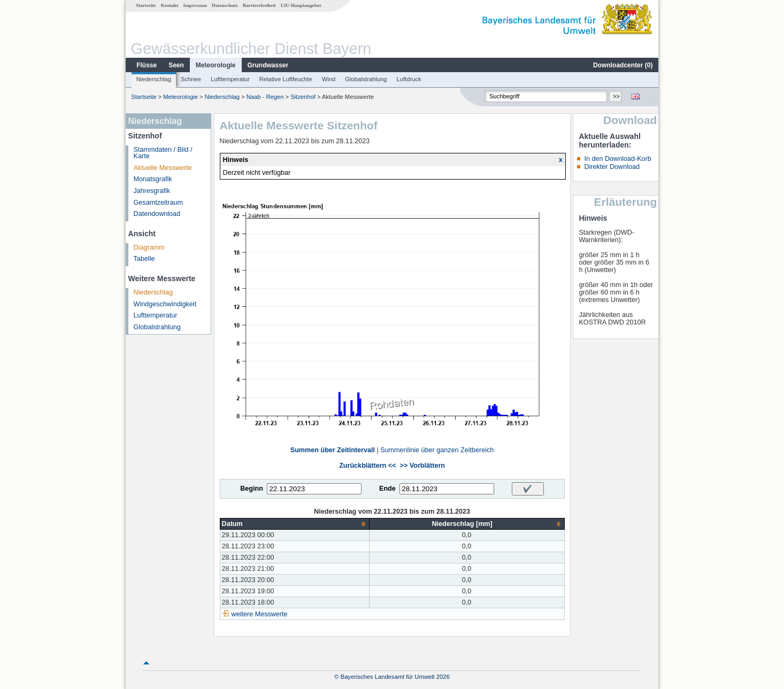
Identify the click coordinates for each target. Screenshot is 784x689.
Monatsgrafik (153, 179)
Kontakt (170, 5)
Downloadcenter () (623, 65)
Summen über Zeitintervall (333, 450)
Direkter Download (612, 167)
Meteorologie (216, 65)
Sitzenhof (303, 97)
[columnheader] (294, 524)
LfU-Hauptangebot (301, 5)
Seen (176, 65)
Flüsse (147, 65)
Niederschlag (154, 79)
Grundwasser (268, 65)
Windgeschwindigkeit (165, 304)
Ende (387, 489)
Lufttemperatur (230, 79)
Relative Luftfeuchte (286, 79)
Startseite (146, 5)
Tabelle (144, 259)
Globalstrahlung (366, 79)
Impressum (195, 5)
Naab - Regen (265, 97)
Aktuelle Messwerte (163, 168)
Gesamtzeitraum (158, 203)
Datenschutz (225, 5)
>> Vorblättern (422, 466)
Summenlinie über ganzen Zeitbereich (437, 450)
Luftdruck (409, 79)
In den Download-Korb (617, 159)
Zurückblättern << (367, 466)
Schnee (191, 79)
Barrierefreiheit (259, 5)
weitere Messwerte (260, 614)
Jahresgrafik (152, 191)
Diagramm (149, 247)
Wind (329, 79)
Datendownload (157, 214)
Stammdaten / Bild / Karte (163, 153)
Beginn (252, 489)
